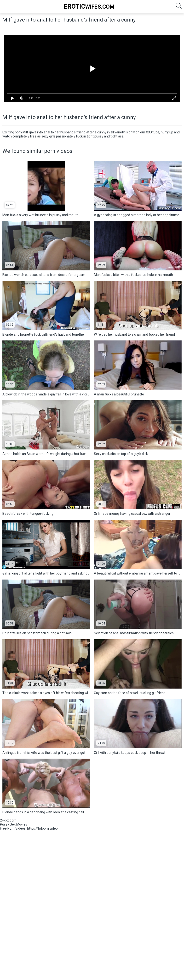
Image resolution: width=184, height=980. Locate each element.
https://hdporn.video (42, 828)
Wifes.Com (89, 6)
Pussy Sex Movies (14, 824)
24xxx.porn (8, 820)
